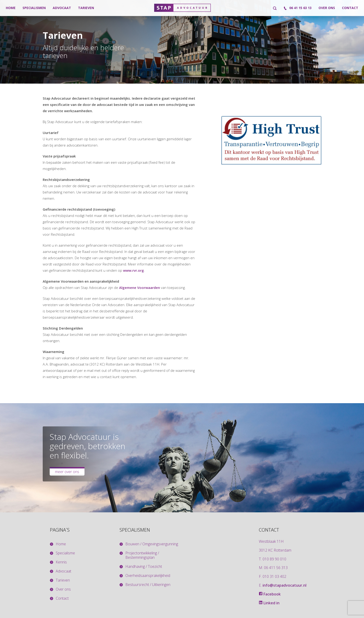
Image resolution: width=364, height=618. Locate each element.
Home (11, 8)
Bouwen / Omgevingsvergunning (152, 544)
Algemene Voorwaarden (140, 288)
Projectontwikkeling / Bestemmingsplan (142, 555)
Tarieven (86, 8)
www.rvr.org (133, 270)
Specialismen (34, 8)
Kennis (61, 562)
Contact (350, 8)
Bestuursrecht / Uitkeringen (148, 585)
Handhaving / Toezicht (144, 567)
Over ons (327, 8)
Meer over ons (67, 472)
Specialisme (65, 553)
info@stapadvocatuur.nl (284, 585)
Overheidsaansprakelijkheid (148, 576)
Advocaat (62, 8)
